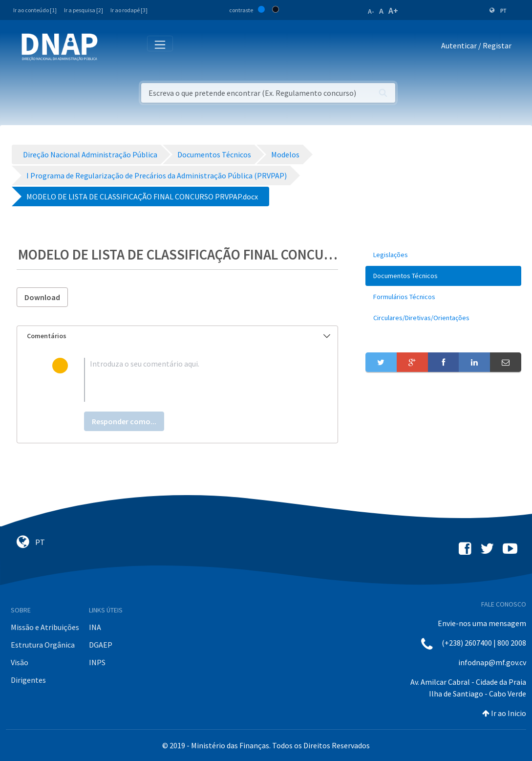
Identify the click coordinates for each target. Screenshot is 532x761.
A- (371, 11)
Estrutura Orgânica (43, 645)
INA (95, 627)
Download (42, 297)
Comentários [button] (179, 336)
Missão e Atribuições (45, 627)
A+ (393, 11)
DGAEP (101, 645)
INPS (97, 662)
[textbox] (193, 380)
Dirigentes (28, 680)
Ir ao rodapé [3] (129, 10)
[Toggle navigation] (112, 47)
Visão (20, 662)
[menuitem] (443, 255)
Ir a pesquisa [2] (84, 10)
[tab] (177, 336)
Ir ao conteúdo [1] (35, 10)
